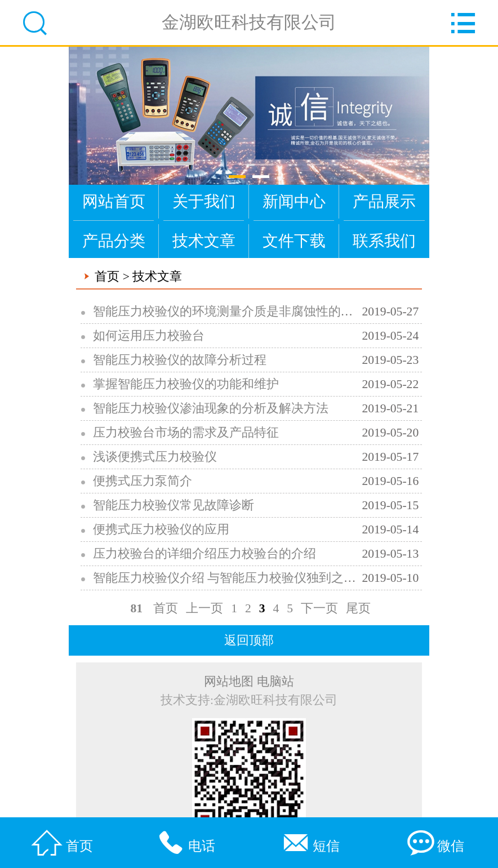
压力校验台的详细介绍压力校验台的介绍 (204, 554)
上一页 (204, 608)
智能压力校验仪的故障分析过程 (180, 360)
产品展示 (384, 201)
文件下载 (294, 241)
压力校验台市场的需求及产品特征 (186, 433)
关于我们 (204, 201)
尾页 (358, 608)
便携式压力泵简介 (143, 481)
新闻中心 (294, 201)
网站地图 (229, 682)
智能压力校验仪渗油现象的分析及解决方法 (211, 408)
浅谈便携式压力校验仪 (155, 457)
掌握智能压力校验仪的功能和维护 (186, 384)
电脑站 (275, 682)
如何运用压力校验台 (149, 336)
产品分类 (114, 241)
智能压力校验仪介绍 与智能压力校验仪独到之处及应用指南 (255, 578)
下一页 (319, 608)
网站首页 (114, 201)
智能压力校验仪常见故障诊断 (174, 505)
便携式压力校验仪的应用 (161, 529)
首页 (107, 277)
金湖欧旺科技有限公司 (249, 22)
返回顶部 (249, 640)
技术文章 (204, 241)
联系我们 (384, 241)
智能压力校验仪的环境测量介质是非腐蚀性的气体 (229, 311)
